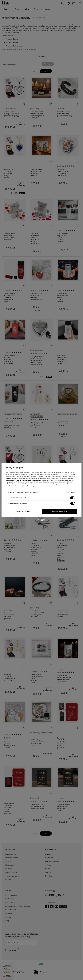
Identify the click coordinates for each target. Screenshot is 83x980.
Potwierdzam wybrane (23, 511)
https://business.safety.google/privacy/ (30, 480)
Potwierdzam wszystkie (60, 511)
